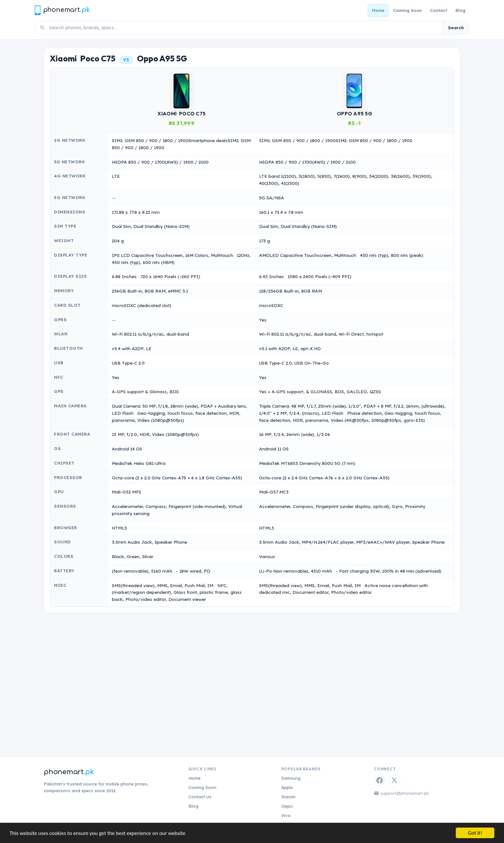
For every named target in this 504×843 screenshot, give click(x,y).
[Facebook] (380, 780)
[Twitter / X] (394, 780)
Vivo (286, 815)
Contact (439, 10)
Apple (287, 787)
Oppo (287, 806)
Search (456, 28)
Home (378, 10)
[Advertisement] (252, 674)
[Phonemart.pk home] (62, 10)
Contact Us (200, 797)
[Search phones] (244, 28)
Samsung (291, 778)
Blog (460, 10)
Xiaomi (288, 797)
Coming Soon (407, 10)
